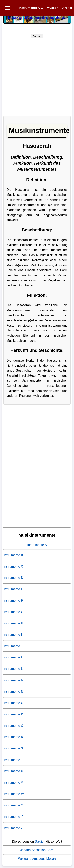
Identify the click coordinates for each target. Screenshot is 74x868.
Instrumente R (13, 737)
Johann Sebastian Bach (37, 850)
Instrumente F (13, 600)
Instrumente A (37, 545)
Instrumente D (13, 578)
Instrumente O (13, 703)
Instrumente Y (13, 817)
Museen (52, 8)
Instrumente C (13, 566)
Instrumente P (13, 714)
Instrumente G (13, 612)
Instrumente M (13, 680)
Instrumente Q (13, 726)
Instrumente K (13, 657)
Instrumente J (13, 646)
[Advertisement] (37, 76)
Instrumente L (13, 669)
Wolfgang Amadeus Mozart (37, 859)
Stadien (40, 841)
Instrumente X (13, 805)
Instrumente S (13, 748)
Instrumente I (13, 635)
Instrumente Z (13, 828)
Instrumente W (14, 794)
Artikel (67, 8)
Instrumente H (13, 623)
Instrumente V (13, 783)
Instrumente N (13, 691)
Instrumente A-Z (31, 8)
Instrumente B (13, 555)
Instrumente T (13, 760)
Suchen (37, 36)
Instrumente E (13, 589)
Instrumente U (13, 771)
